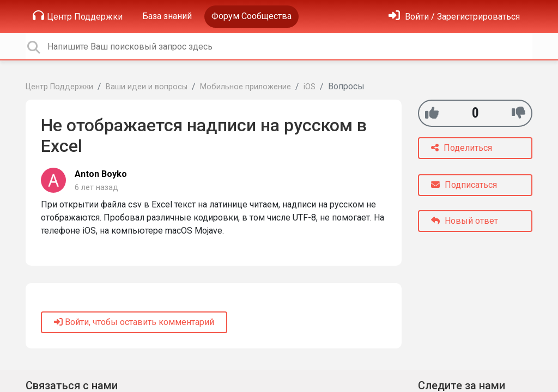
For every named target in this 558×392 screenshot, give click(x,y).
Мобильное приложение (245, 87)
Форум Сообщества (251, 16)
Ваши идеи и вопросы (147, 87)
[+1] (432, 113)
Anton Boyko (101, 174)
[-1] (518, 113)
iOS (310, 87)
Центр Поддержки (78, 16)
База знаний (167, 16)
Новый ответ (465, 221)
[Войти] (454, 17)
